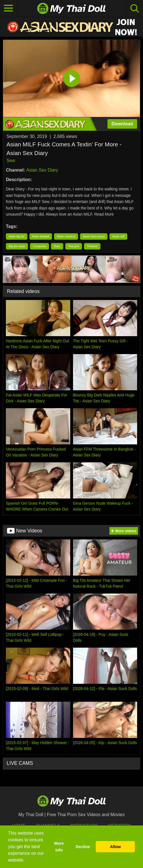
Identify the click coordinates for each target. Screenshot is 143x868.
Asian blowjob (41, 236)
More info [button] (59, 847)
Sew (11, 161)
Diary (57, 246)
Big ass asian (17, 246)
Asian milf (118, 236)
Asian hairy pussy (94, 236)
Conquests (39, 246)
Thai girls (74, 246)
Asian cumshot (66, 236)
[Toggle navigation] (8, 8)
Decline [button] (83, 847)
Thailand (92, 246)
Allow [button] (115, 847)
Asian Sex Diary (42, 170)
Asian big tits (17, 236)
